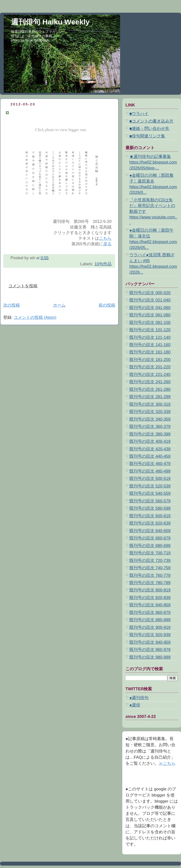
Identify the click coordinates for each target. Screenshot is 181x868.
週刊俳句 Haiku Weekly (50, 22)
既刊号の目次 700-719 (150, 553)
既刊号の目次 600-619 (150, 516)
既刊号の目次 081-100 (150, 323)
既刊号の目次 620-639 (150, 523)
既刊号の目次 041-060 (150, 308)
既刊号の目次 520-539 (150, 486)
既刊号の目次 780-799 (150, 583)
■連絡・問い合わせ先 (149, 129)
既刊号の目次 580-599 (150, 508)
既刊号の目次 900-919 (150, 627)
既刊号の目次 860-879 (150, 613)
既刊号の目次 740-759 (150, 568)
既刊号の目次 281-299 (150, 397)
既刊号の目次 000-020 (150, 293)
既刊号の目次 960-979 (150, 650)
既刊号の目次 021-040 (150, 300)
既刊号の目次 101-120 (150, 330)
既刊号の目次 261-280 (150, 389)
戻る (107, 244)
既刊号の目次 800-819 (150, 590)
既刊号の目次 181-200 (150, 360)
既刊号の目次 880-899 (150, 620)
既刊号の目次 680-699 (150, 546)
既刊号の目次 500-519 (150, 479)
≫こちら (167, 763)
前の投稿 (107, 305)
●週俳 (135, 705)
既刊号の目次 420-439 (150, 449)
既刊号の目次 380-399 (150, 434)
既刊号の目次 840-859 (150, 605)
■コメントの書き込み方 (151, 121)
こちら (105, 238)
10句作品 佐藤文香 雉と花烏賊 (42, 113)
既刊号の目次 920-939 (150, 635)
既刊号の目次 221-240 (150, 375)
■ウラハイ (139, 114)
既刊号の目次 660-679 (150, 538)
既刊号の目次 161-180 (150, 352)
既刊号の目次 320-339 (150, 412)
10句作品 (103, 264)
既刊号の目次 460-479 (150, 464)
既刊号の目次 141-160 (150, 345)
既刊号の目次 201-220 (150, 367)
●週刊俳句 (139, 698)
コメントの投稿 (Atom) (35, 317)
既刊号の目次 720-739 (150, 561)
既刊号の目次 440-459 (150, 456)
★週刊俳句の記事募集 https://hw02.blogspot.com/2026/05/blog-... (153, 162)
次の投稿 (11, 305)
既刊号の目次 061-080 (150, 315)
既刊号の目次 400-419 (150, 441)
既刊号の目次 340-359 (150, 419)
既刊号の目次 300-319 (150, 404)
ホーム (59, 305)
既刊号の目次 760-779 (150, 575)
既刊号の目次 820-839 (150, 598)
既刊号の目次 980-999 (150, 657)
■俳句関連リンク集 (147, 136)
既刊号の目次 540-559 (150, 493)
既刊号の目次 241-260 (150, 382)
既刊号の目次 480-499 (150, 471)
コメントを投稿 (23, 286)
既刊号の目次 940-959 (150, 642)
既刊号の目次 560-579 (150, 501)
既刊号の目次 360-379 (150, 427)
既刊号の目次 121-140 (150, 337)
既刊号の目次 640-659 (150, 531)
